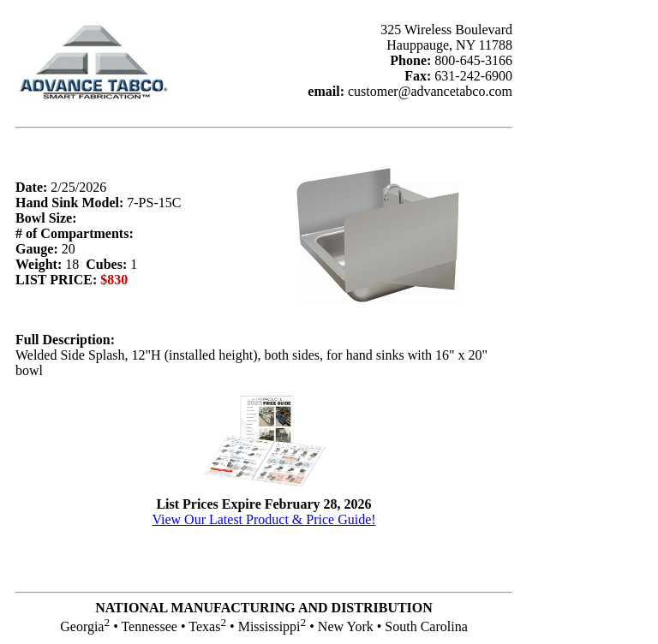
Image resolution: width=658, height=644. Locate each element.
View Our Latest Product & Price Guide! (263, 519)
